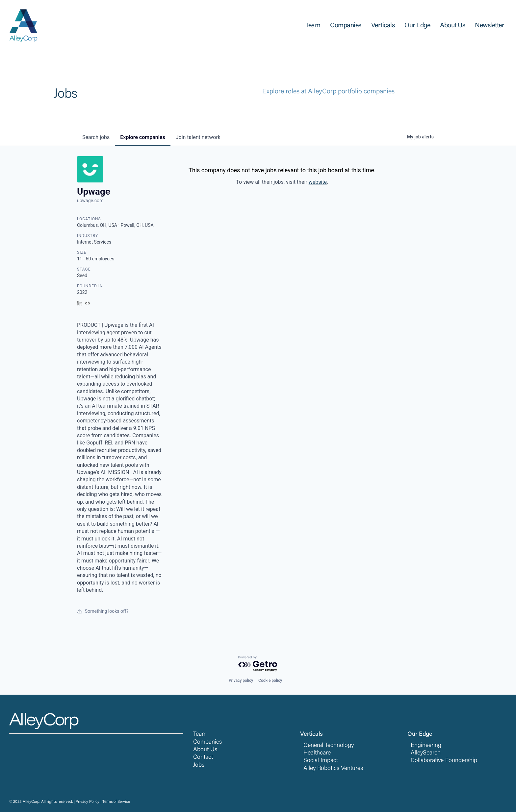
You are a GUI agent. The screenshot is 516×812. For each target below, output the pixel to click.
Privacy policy (241, 681)
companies (142, 137)
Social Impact (321, 761)
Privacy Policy (88, 802)
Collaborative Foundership (444, 761)
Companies (207, 742)
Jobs (199, 765)
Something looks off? (103, 611)
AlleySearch (426, 753)
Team (200, 734)
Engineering (426, 746)
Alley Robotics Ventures (333, 769)
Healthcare (317, 753)
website (318, 182)
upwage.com (90, 201)
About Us (205, 750)
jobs (96, 137)
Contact (203, 757)
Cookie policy (270, 681)
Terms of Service (116, 802)
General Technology (329, 746)
